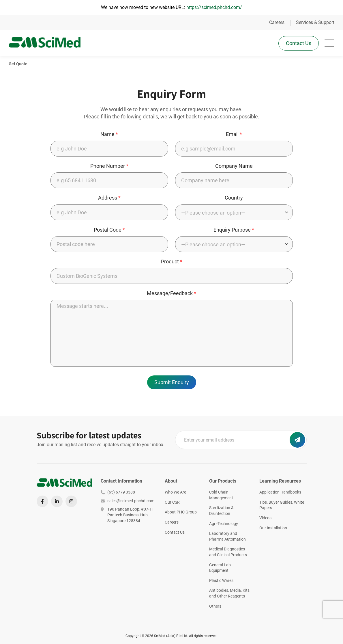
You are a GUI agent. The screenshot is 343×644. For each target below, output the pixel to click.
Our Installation (273, 528)
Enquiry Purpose (234, 230)
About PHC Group (181, 512)
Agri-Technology (224, 524)
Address (109, 198)
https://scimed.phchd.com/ (214, 7)
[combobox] (234, 213)
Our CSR (172, 502)
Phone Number (109, 166)
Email (234, 135)
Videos (265, 518)
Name (109, 135)
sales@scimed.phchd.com (128, 501)
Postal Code (109, 230)
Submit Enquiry (172, 383)
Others (215, 606)
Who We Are (175, 492)
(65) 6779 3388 (118, 492)
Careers (277, 22)
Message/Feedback (171, 294)
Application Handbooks (280, 492)
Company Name (234, 166)
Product (172, 262)
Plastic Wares (221, 580)
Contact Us (299, 43)
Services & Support (315, 22)
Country (234, 198)
